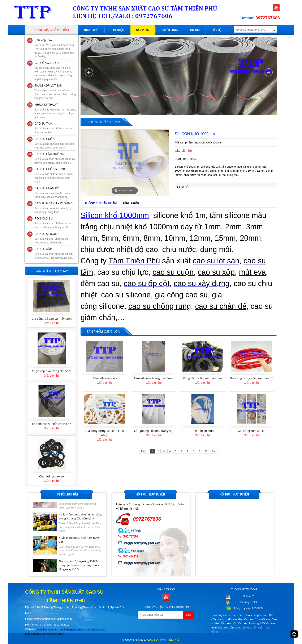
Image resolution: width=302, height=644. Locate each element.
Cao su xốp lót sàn (256, 615)
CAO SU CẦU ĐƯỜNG (49, 154)
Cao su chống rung (230, 628)
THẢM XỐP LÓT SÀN (49, 85)
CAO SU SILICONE (47, 234)
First (144, 451)
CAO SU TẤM (44, 123)
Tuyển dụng (170, 30)
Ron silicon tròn (203, 431)
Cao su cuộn (229, 623)
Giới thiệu (117, 30)
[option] (125, 163)
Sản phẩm (143, 30)
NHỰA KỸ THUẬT (46, 104)
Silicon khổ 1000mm (115, 215)
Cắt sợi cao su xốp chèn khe (52, 476)
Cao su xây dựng (248, 623)
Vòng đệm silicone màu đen (203, 378)
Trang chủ (91, 30)
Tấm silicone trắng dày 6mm (154, 378)
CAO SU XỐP (43, 249)
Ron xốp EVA (43, 40)
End (214, 451)
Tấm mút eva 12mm (52, 318)
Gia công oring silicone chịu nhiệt (105, 433)
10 (206, 451)
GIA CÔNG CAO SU (48, 63)
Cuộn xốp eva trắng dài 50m (52, 423)
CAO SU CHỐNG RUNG (50, 169)
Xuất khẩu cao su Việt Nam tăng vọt (79, 557)
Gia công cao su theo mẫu (227, 615)
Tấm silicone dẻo (105, 378)
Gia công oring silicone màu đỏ (252, 378)
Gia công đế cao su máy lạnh (52, 371)
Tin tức (195, 30)
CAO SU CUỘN (45, 139)
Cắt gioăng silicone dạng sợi (154, 431)
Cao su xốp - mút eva (257, 619)
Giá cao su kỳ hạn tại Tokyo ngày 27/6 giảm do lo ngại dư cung (79, 510)
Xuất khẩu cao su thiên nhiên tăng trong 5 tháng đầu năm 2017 (80, 534)
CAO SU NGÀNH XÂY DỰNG (54, 203)
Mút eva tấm (235, 619)
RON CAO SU (44, 218)
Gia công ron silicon (252, 431)
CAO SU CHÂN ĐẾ (47, 188)
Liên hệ (216, 30)
